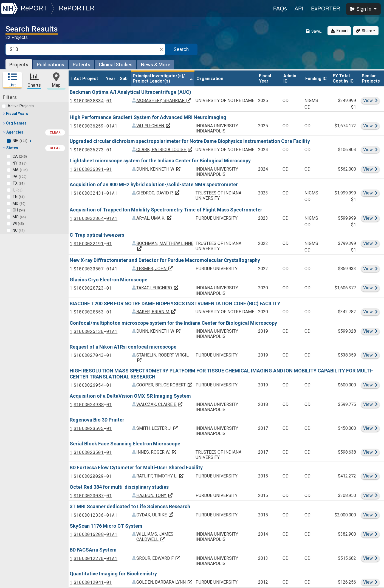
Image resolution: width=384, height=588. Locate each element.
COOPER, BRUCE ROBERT (164, 385)
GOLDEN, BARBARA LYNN (164, 582)
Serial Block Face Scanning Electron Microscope (125, 443)
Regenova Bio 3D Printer (97, 419)
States (34, 148)
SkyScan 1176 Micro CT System (106, 525)
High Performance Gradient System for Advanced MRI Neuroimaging (148, 117)
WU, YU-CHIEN (154, 125)
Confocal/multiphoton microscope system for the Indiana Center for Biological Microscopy (173, 322)
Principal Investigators (25, 496)
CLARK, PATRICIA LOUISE (165, 149)
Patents (81, 65)
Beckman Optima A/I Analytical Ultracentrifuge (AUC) (130, 92)
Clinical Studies (116, 65)
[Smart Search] (85, 49)
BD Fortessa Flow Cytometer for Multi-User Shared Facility (136, 467)
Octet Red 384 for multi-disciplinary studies (119, 487)
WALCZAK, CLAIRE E (160, 404)
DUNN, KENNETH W (159, 169)
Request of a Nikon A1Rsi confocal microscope (123, 346)
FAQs (280, 9)
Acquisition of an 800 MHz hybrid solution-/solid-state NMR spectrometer (154, 184)
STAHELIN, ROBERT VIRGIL (163, 357)
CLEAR (55, 132)
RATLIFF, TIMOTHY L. (160, 476)
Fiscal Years (15, 113)
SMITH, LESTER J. (157, 428)
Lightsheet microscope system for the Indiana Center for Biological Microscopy (160, 160)
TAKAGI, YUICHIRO (158, 288)
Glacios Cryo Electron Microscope (108, 279)
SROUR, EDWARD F (158, 558)
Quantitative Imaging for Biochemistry (113, 573)
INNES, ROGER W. (157, 452)
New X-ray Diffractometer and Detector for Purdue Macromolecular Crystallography (165, 260)
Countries (13, 486)
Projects (19, 65)
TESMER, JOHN (155, 268)
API (299, 9)
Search (181, 49)
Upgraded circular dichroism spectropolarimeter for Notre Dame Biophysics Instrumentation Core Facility (190, 141)
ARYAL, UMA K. (154, 218)
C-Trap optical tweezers (97, 235)
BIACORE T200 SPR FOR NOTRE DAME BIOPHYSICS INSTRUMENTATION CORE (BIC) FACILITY (175, 303)
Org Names (15, 123)
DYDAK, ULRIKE (155, 514)
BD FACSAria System (93, 549)
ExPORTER (326, 9)
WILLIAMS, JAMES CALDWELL (155, 536)
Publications (50, 65)
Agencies (34, 132)
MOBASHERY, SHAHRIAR (164, 100)
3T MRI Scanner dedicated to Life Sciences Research (130, 506)
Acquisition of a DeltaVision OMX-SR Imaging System (130, 396)
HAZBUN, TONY (155, 495)
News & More (156, 65)
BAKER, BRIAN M (156, 311)
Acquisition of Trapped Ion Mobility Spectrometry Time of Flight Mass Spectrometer (166, 209)
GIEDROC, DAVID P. (158, 192)
